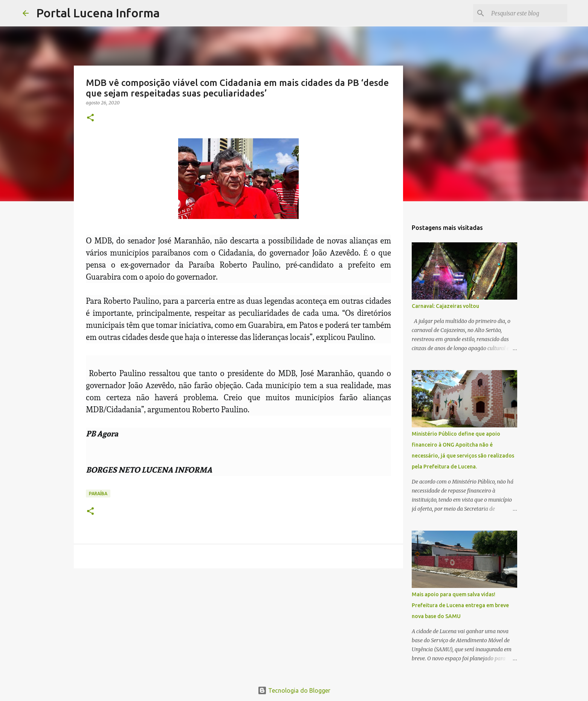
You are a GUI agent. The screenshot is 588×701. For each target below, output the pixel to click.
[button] (90, 118)
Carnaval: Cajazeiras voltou (445, 306)
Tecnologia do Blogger (294, 690)
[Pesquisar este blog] (528, 13)
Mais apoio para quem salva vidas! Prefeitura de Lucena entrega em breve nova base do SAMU (460, 605)
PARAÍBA (98, 494)
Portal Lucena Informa (98, 13)
